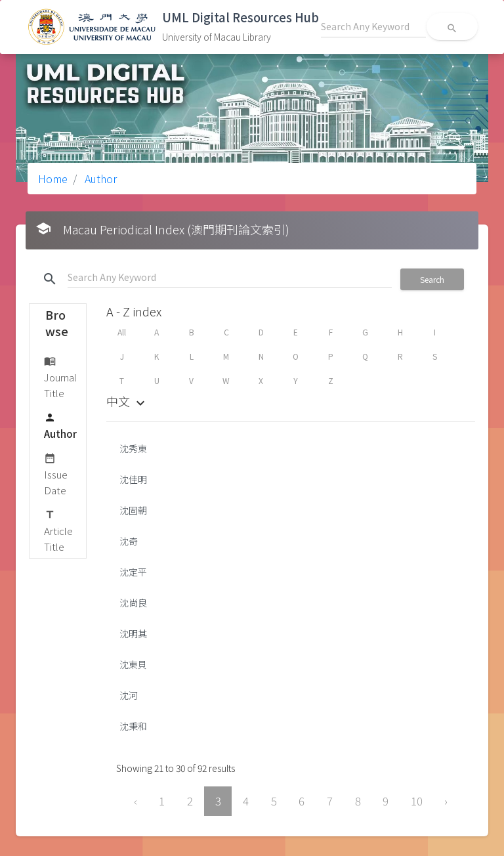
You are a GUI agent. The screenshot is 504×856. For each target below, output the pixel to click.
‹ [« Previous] (136, 801)
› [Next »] (446, 801)
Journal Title (60, 376)
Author (99, 179)
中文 (127, 401)
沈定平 (133, 572)
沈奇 (129, 541)
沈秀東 (133, 448)
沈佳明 (133, 479)
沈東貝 (133, 664)
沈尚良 (133, 603)
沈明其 (133, 633)
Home (53, 179)
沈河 (129, 695)
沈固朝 (133, 510)
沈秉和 (133, 726)
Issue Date (56, 474)
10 (417, 801)
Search (432, 279)
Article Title (58, 530)
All (122, 332)
